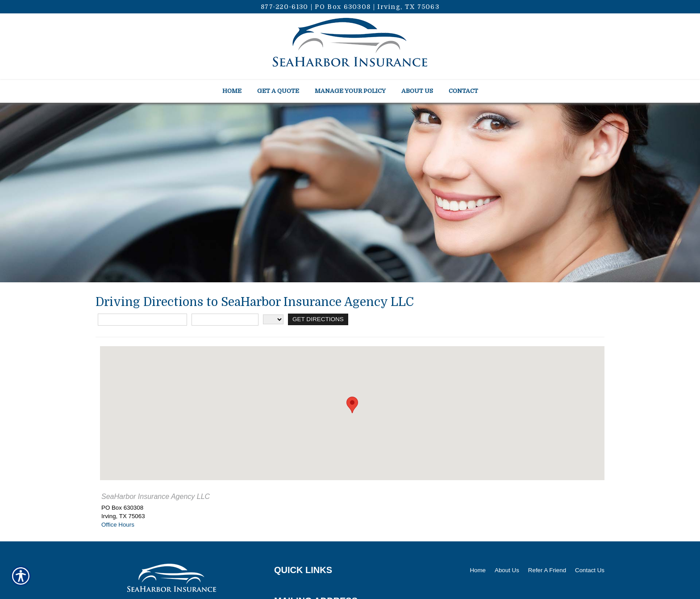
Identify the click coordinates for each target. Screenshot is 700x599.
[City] (225, 320)
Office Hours (118, 525)
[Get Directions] (318, 320)
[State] (273, 319)
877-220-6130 (285, 7)
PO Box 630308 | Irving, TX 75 (370, 7)
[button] (352, 405)
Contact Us (590, 570)
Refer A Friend (547, 570)
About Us (507, 570)
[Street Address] (142, 320)
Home (478, 570)
